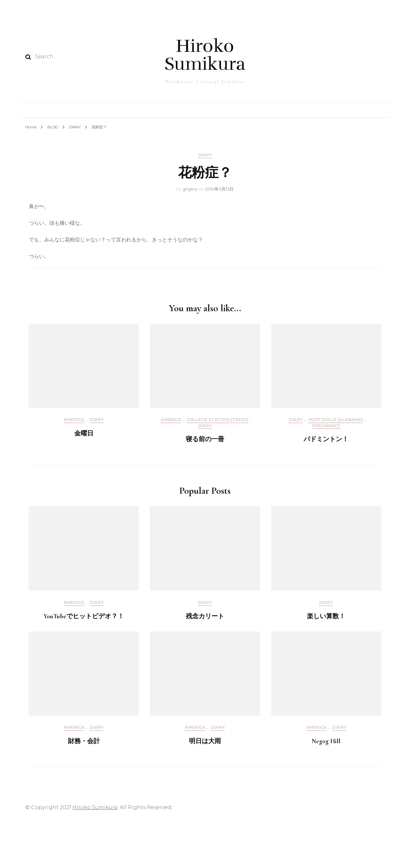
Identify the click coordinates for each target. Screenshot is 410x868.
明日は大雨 (205, 741)
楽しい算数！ (326, 616)
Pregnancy (326, 426)
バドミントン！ (326, 439)
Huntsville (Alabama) (336, 420)
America (74, 420)
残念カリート (205, 616)
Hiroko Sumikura (205, 55)
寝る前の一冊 (205, 439)
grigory (190, 189)
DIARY (205, 155)
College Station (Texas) (217, 420)
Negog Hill (326, 741)
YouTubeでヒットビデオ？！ (84, 616)
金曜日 (84, 434)
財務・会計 (84, 741)
